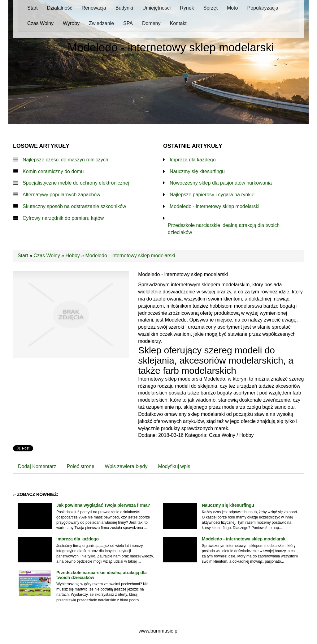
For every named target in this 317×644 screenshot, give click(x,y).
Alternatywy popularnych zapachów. (62, 195)
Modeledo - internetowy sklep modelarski (215, 206)
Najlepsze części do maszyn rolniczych (65, 160)
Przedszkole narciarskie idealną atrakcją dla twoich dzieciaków (224, 229)
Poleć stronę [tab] (81, 466)
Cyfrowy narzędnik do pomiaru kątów (63, 218)
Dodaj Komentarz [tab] (37, 466)
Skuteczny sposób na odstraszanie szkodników (74, 206)
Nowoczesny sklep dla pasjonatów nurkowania (221, 183)
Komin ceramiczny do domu (53, 171)
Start (23, 256)
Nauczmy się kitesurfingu (197, 171)
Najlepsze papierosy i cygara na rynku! (212, 195)
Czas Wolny (47, 256)
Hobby (72, 256)
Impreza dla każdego (193, 160)
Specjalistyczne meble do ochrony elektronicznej (76, 183)
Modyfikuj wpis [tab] (174, 466)
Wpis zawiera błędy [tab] (126, 466)
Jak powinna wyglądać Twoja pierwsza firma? (103, 505)
